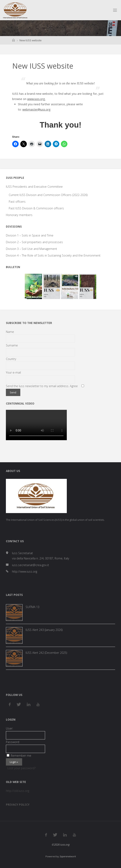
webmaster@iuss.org (36, 109)
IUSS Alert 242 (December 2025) (46, 653)
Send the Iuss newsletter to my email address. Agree (42, 386)
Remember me (19, 756)
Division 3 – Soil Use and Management (31, 249)
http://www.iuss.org (25, 571)
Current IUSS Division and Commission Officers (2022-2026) (48, 195)
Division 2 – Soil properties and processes (34, 242)
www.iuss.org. (36, 99)
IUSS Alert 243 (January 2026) (44, 630)
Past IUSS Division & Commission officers (36, 208)
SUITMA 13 (32, 607)
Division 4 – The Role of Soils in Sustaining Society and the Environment (53, 255)
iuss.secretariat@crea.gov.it (30, 565)
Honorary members (19, 215)
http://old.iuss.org (18, 791)
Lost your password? (22, 768)
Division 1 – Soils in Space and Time (30, 235)
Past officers (17, 202)
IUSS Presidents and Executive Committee (34, 187)
